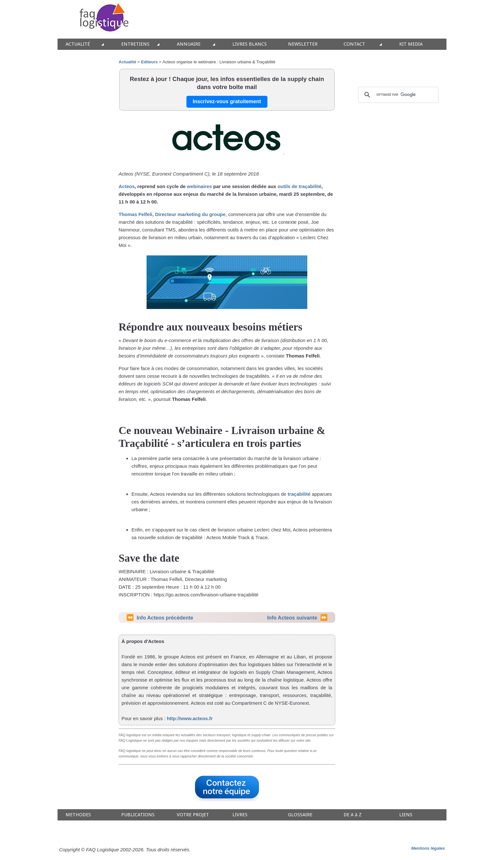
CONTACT (354, 44)
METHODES (78, 815)
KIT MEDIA (411, 44)
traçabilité (299, 494)
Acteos (127, 186)
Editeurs (149, 62)
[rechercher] (397, 95)
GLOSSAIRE (300, 815)
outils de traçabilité (299, 186)
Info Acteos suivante (292, 618)
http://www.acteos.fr (190, 718)
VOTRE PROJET (193, 815)
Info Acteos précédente (165, 618)
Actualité (127, 62)
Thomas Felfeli (135, 214)
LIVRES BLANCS (250, 44)
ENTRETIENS (135, 44)
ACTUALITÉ (78, 44)
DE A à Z (353, 815)
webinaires (200, 186)
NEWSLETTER (303, 44)
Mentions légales (428, 848)
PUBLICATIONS (138, 815)
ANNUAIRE (189, 44)
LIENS (406, 815)
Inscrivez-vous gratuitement (227, 101)
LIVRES (240, 815)
